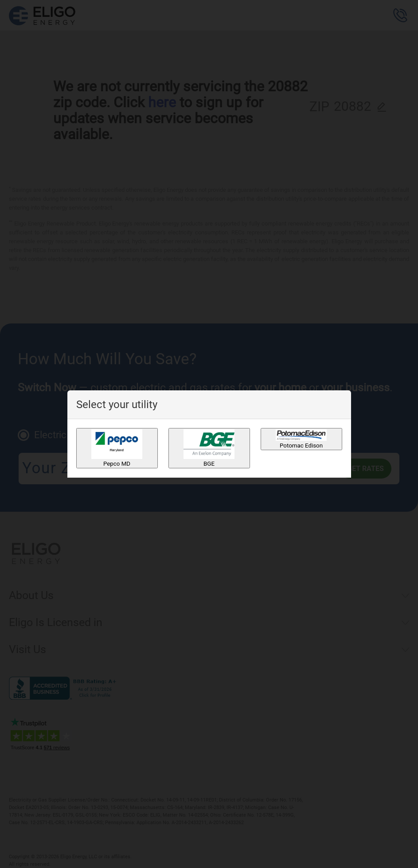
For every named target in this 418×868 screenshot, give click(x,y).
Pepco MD (117, 448)
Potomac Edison (301, 439)
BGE (209, 448)
